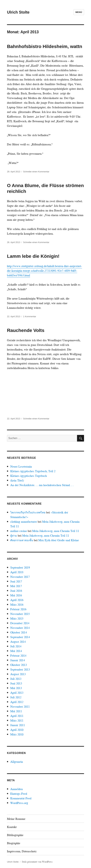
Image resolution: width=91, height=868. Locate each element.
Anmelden (17, 789)
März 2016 (17, 605)
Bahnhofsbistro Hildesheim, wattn (45, 46)
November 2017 (20, 577)
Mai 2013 (16, 688)
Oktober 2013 (19, 665)
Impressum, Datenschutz (22, 851)
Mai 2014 (16, 651)
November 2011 (20, 707)
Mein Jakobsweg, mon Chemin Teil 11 (56, 531)
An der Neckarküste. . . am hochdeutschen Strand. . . (42, 485)
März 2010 (17, 734)
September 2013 (20, 669)
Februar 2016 (18, 609)
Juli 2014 (16, 646)
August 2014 (18, 642)
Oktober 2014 (19, 632)
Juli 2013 (16, 679)
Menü (79, 12)
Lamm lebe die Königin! (33, 256)
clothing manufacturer (24, 522)
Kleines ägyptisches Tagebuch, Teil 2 (33, 471)
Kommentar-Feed (21, 798)
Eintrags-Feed (19, 794)
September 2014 (20, 637)
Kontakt (12, 827)
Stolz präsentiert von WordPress (37, 862)
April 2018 (17, 572)
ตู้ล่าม (14, 535)
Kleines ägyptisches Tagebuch (29, 476)
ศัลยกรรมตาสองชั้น (22, 540)
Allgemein (17, 762)
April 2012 (17, 702)
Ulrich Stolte (18, 12)
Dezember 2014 (20, 623)
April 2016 (17, 600)
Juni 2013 (16, 683)
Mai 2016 (16, 595)
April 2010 (17, 730)
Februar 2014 (18, 656)
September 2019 (20, 567)
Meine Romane (16, 819)
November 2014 (20, 628)
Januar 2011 (18, 725)
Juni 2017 (16, 581)
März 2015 (17, 618)
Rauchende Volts (26, 330)
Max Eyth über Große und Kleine (59, 540)
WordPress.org (19, 803)
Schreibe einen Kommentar (36, 172)
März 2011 (17, 720)
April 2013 (17, 693)
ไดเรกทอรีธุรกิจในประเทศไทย (28, 512)
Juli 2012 (16, 697)
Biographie (14, 843)
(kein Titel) (17, 480)
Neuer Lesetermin (21, 466)
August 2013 (18, 674)
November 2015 (20, 614)
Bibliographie (15, 835)
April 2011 (17, 716)
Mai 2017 (16, 586)
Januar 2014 (18, 660)
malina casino (19, 531)
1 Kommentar (30, 316)
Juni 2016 (16, 591)
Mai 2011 (16, 711)
